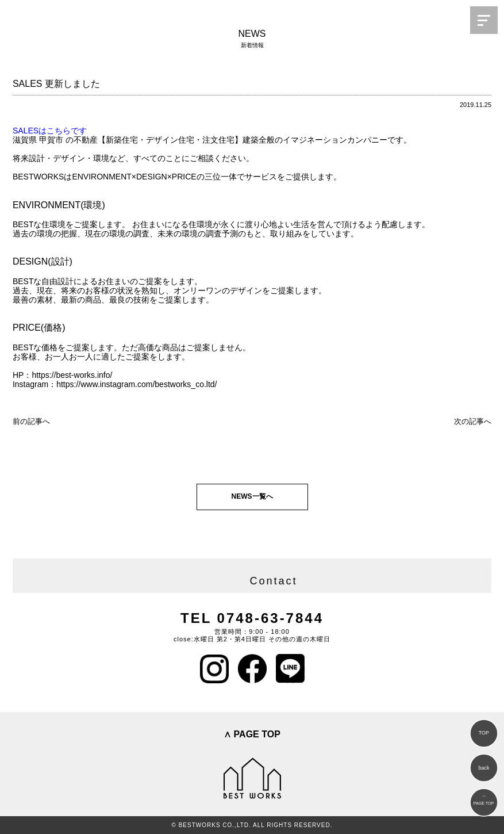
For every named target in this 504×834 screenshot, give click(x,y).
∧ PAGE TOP (252, 734)
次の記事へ (473, 421)
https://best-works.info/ (72, 375)
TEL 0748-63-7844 (252, 618)
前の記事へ (31, 421)
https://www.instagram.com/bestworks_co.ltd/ (136, 384)
